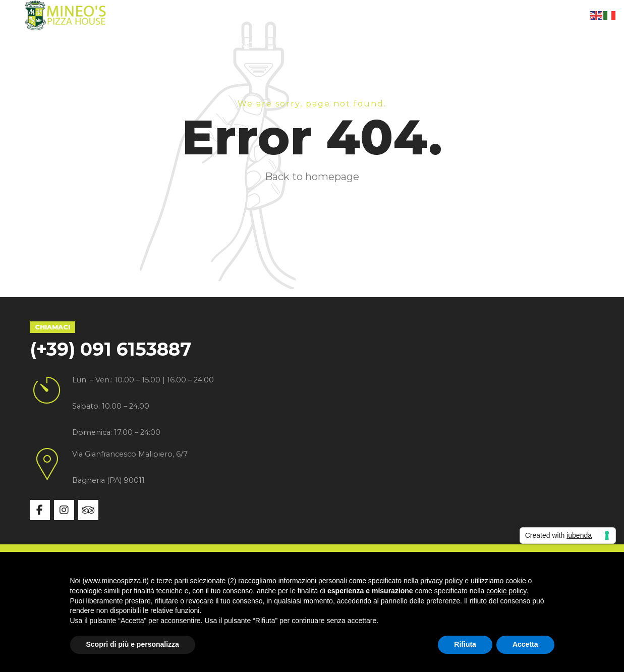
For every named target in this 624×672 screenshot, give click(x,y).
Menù (253, 45)
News (364, 45)
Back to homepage (312, 177)
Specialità (192, 45)
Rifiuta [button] (465, 644)
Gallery (309, 45)
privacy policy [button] (441, 581)
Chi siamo (123, 45)
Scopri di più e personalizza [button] (133, 644)
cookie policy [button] (506, 591)
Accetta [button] (525, 644)
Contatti (421, 45)
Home (63, 45)
